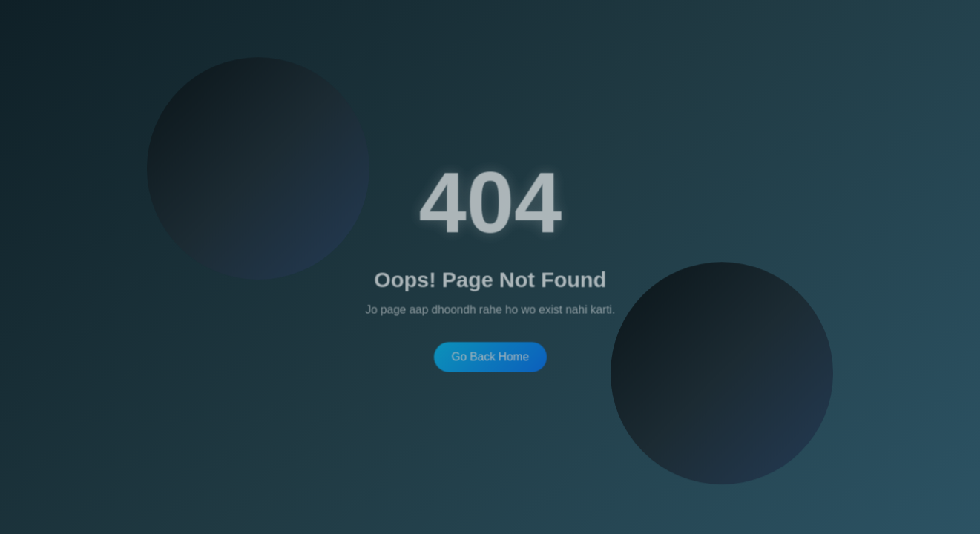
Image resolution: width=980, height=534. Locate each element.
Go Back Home (490, 355)
